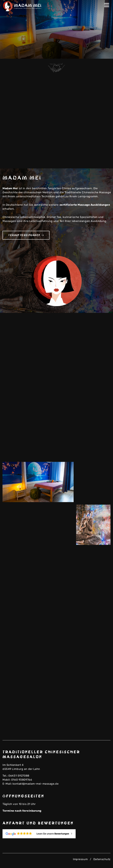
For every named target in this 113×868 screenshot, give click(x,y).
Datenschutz (102, 859)
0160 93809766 (22, 780)
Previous (100, 54)
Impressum (80, 859)
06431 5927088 (19, 776)
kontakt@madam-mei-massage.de (36, 784)
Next (106, 54)
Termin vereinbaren (26, 235)
